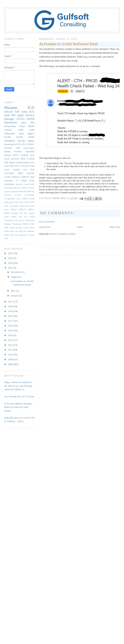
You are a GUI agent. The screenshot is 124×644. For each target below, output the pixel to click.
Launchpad (14, 206)
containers (9, 181)
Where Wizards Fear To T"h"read (18, 396)
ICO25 (21, 119)
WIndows (16, 177)
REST (16, 155)
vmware (8, 130)
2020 (11, 306)
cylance (26, 228)
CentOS (31, 188)
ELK (32, 163)
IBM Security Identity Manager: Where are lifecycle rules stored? (17, 407)
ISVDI (31, 119)
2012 (11, 345)
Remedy (15, 213)
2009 (11, 359)
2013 (11, 340)
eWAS (32, 228)
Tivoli (7, 159)
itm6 (7, 115)
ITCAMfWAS (10, 199)
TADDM (24, 155)
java (24, 122)
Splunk (32, 213)
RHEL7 (31, 210)
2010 (11, 355)
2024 (11, 258)
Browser (17, 188)
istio (17, 231)
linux (21, 133)
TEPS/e (14, 217)
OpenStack (11, 122)
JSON (7, 170)
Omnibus (18, 152)
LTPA (6, 206)
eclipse (24, 181)
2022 (11, 268)
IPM (29, 192)
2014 (11, 335)
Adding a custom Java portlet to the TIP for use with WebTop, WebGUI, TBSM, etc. (17, 386)
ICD (31, 107)
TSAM (7, 177)
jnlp (21, 231)
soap (12, 235)
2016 (11, 326)
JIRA (21, 202)
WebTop (26, 224)
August (15, 277)
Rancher (31, 173)
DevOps (22, 141)
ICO (32, 112)
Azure (27, 184)
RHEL (21, 173)
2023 (11, 263)
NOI (32, 170)
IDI (14, 115)
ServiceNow (10, 126)
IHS (25, 192)
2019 (11, 311)
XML (32, 224)
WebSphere (10, 141)
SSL (26, 213)
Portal (7, 210)
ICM (6, 166)
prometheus (9, 184)
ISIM (12, 166)
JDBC (16, 202)
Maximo (11, 107)
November (16, 272)
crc (17, 181)
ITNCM (25, 199)
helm (12, 231)
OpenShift (30, 152)
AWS (24, 144)
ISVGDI (7, 195)
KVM (26, 202)
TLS (25, 217)
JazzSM (16, 170)
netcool (9, 112)
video (24, 112)
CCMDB (30, 159)
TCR (32, 155)
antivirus (19, 228)
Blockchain (9, 188)
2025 (11, 253)
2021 (11, 302)
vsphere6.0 (22, 235)
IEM (21, 192)
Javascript (9, 144)
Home (80, 227)
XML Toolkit (9, 228)
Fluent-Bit (15, 192)
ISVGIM (24, 166)
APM (21, 130)
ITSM (32, 166)
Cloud (22, 126)
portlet (7, 235)
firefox (7, 231)
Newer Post (45, 227)
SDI (21, 213)
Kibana (7, 152)
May (13, 291)
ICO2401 (8, 148)
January (15, 296)
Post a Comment (47, 222)
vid (16, 235)
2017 (11, 321)
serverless (15, 159)
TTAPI (32, 217)
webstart (31, 235)
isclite (32, 181)
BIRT (32, 184)
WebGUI (25, 177)
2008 (11, 364)
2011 (11, 350)
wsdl (6, 238)
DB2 (6, 163)
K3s (25, 170)
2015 (11, 330)
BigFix (31, 133)
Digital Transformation (19, 163)
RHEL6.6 (23, 210)
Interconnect (29, 148)
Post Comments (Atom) (64, 234)
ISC (33, 192)
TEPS (6, 217)
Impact (31, 141)
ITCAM (18, 195)
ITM (18, 148)
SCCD (18, 144)
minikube (31, 231)
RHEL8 (7, 213)
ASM (32, 130)
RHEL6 (14, 210)
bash (32, 177)
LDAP (32, 202)
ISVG (17, 166)
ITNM (31, 137)
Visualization (17, 224)
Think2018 (9, 220)
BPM (23, 159)
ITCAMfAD (30, 195)
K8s (32, 123)
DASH (7, 137)
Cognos (7, 192)
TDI (17, 112)
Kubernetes (10, 133)
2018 (11, 316)
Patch (32, 206)
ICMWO (31, 144)
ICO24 (20, 137)
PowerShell (9, 173)
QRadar (8, 155)
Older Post (115, 227)
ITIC (19, 199)
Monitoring (24, 206)
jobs (25, 231)
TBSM (31, 126)
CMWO (24, 188)
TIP (20, 217)
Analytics (19, 184)
